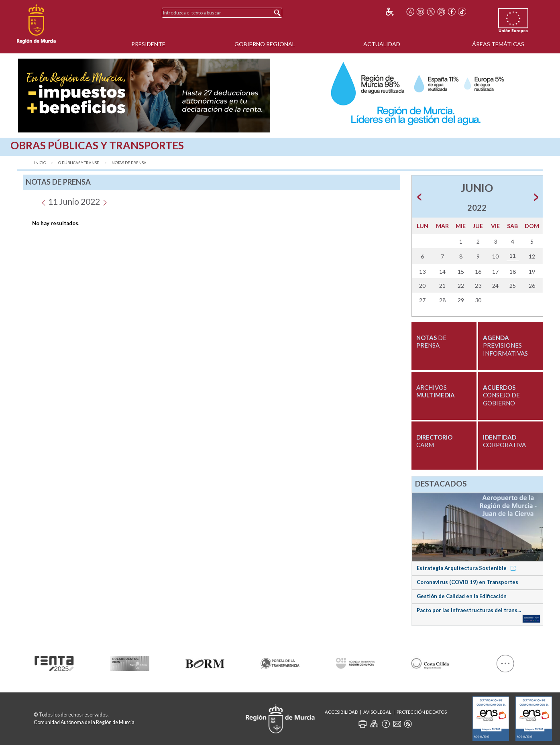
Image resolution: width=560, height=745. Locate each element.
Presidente (148, 44)
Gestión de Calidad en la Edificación (462, 596)
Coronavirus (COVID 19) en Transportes (467, 582)
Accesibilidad (341, 712)
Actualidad (382, 44)
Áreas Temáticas (498, 44)
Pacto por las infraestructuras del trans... (469, 610)
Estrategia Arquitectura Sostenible (467, 568)
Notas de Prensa (129, 163)
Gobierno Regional (265, 44)
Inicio (40, 163)
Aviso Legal (377, 712)
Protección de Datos (422, 712)
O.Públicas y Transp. (79, 163)
